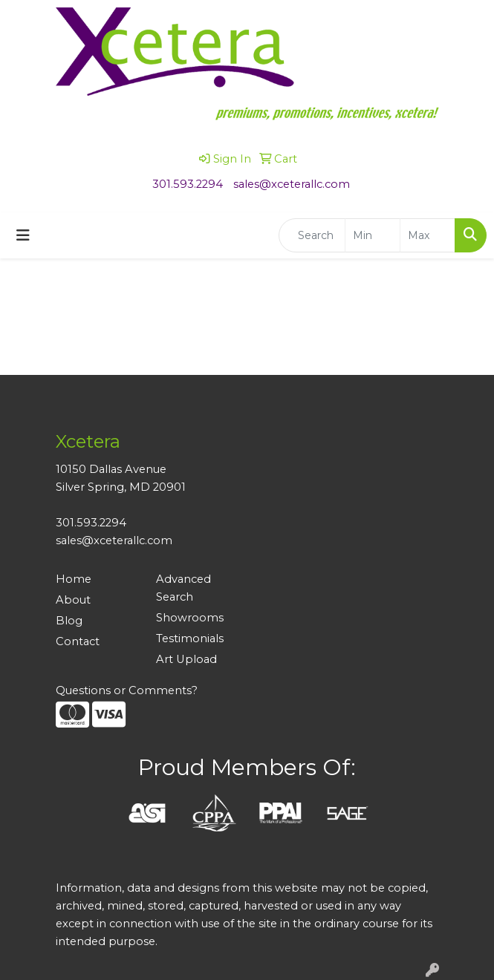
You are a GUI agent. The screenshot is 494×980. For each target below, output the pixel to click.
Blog (69, 621)
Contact (78, 641)
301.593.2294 (188, 184)
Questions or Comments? (127, 690)
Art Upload (186, 659)
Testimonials (190, 638)
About (73, 600)
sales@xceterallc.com (292, 184)
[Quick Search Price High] (428, 235)
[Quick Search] (312, 235)
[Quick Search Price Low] (373, 235)
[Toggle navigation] (23, 235)
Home (74, 579)
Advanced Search (183, 588)
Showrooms (190, 618)
